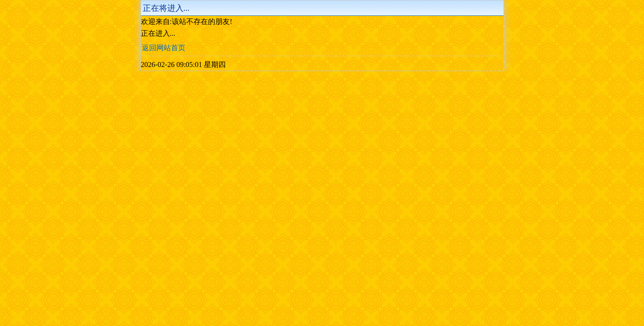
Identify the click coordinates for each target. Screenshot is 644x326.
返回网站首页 (164, 48)
